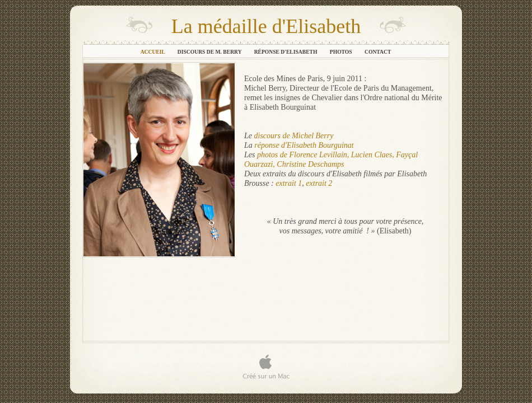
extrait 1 (289, 183)
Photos (342, 52)
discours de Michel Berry (294, 136)
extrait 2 (319, 183)
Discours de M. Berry (210, 52)
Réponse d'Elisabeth (286, 52)
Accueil (153, 52)
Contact (378, 52)
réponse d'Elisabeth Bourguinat (304, 145)
